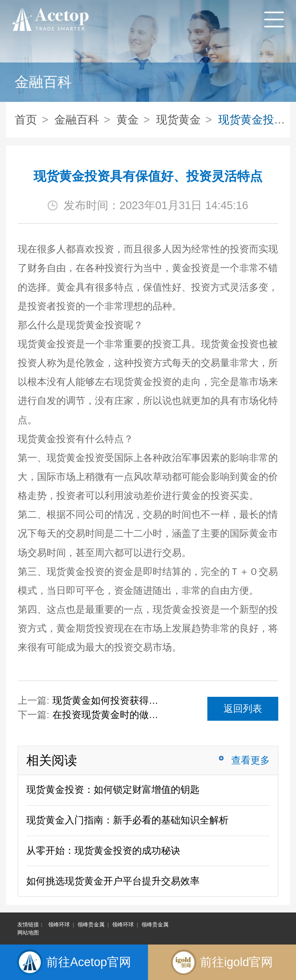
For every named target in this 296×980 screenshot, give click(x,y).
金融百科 (77, 120)
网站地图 (28, 933)
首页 (26, 120)
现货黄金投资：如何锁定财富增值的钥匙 (113, 790)
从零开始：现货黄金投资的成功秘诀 (103, 851)
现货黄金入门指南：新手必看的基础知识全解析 (127, 820)
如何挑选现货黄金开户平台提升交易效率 (113, 881)
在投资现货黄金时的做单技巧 (108, 715)
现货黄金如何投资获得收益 (108, 700)
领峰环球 (59, 924)
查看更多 (251, 760)
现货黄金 (178, 120)
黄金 (128, 120)
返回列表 (243, 709)
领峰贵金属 (91, 924)
